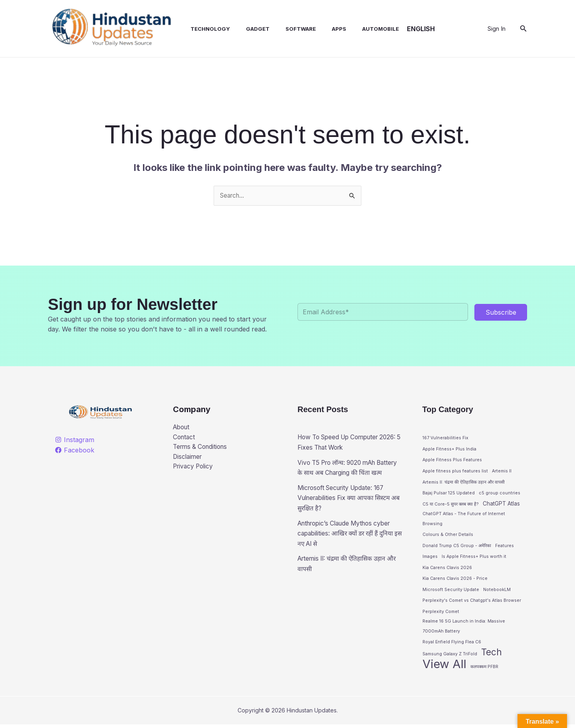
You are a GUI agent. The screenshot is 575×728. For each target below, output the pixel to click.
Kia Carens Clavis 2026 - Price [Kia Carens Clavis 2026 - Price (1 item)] (455, 580)
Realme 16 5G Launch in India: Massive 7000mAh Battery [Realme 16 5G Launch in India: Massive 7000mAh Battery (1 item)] (464, 629)
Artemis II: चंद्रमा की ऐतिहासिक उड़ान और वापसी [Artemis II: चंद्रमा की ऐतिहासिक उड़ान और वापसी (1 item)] (464, 483)
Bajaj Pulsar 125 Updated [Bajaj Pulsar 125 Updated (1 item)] (449, 493)
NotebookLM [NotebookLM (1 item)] (497, 591)
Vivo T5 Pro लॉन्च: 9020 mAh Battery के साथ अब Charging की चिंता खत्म (348, 473)
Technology (202, 29)
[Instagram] (75, 440)
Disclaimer (188, 458)
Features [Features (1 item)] (505, 547)
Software (286, 29)
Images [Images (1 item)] (430, 558)
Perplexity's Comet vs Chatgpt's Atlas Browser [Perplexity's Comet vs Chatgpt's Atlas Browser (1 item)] (472, 602)
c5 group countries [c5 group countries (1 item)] (500, 493)
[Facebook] (75, 450)
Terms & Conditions (202, 448)
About (182, 428)
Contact (185, 438)
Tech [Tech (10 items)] (492, 655)
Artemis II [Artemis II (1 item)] (502, 471)
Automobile (360, 29)
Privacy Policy (194, 469)
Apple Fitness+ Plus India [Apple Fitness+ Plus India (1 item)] (449, 449)
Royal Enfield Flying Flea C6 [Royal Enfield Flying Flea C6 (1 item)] (452, 645)
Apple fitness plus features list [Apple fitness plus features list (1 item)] (455, 471)
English (405, 29)
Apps (321, 29)
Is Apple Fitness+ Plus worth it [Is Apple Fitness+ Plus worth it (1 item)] (474, 558)
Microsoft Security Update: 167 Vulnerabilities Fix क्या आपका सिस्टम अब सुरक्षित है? (347, 508)
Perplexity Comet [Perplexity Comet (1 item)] (441, 613)
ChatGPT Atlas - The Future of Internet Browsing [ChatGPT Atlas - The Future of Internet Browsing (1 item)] (464, 520)
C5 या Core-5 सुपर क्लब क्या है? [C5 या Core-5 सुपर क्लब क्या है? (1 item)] (451, 505)
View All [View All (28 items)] (444, 667)
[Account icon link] (497, 29)
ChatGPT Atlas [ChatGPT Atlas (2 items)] (501, 504)
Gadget (247, 29)
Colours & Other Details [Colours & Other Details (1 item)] (448, 536)
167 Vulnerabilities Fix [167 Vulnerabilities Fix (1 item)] (445, 438)
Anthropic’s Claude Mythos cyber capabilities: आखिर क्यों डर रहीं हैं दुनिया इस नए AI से (349, 544)
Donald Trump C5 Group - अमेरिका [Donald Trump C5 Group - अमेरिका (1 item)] (457, 547)
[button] (523, 29)
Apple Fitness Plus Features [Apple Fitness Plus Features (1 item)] (452, 461)
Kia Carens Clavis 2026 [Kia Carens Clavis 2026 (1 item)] (447, 569)
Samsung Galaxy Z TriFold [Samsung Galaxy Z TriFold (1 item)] (450, 657)
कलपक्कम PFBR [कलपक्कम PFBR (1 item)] (484, 670)
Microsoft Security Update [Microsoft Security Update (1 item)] (451, 591)
